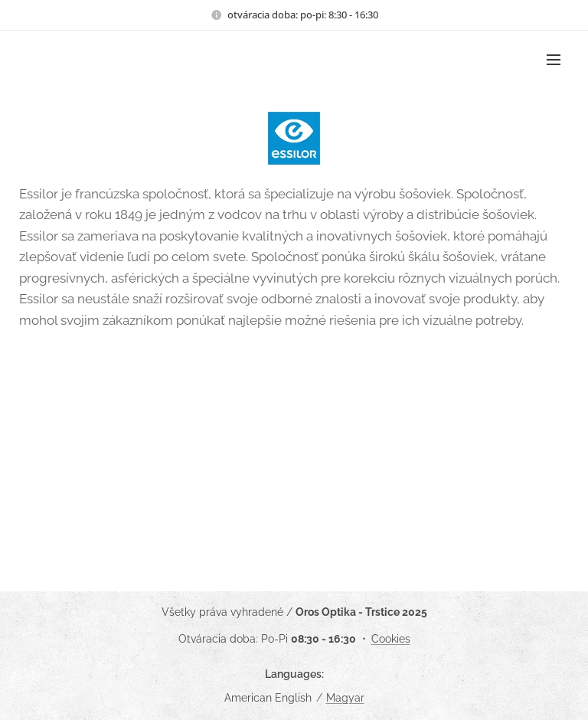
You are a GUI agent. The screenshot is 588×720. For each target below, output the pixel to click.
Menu (554, 60)
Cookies (391, 639)
